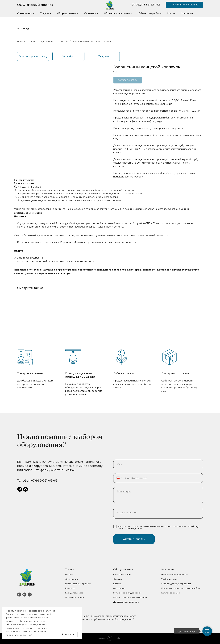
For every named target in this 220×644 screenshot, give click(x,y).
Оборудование (123, 569)
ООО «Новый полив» (35, 5)
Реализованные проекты (78, 584)
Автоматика (119, 588)
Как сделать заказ (74, 593)
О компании (71, 579)
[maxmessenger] (25, 489)
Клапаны (118, 584)
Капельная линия (122, 575)
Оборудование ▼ (68, 13)
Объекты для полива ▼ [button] (118, 13)
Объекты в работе (150, 13)
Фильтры (118, 579)
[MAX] (19, 595)
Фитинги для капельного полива (49, 41)
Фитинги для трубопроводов (176, 584)
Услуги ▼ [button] (46, 13)
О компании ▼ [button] (26, 13)
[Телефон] (30, 595)
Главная (22, 41)
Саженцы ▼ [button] (91, 13)
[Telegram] (24, 595)
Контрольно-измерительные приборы (181, 588)
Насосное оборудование (174, 575)
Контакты (187, 13)
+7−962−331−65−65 (145, 5)
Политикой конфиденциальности (151, 526)
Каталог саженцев (171, 593)
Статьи (171, 13)
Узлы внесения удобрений (127, 593)
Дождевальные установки (126, 602)
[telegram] (20, 489)
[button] (184, 5)
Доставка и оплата (75, 597)
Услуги (70, 569)
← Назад (23, 28)
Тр (163, 579)
